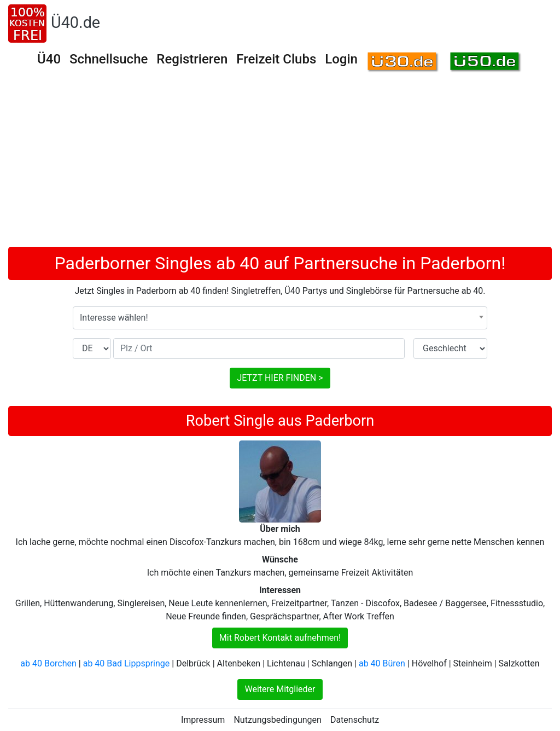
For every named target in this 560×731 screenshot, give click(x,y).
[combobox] (280, 318)
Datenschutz (355, 720)
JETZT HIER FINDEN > (280, 378)
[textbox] (280, 318)
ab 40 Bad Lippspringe (127, 663)
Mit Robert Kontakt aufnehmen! (280, 638)
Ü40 (49, 59)
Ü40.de (75, 22)
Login (341, 59)
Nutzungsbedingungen (277, 720)
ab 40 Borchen (48, 663)
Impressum (203, 720)
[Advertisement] (280, 165)
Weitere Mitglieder (280, 689)
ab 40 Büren (382, 663)
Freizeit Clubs (276, 59)
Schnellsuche (109, 59)
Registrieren (192, 59)
